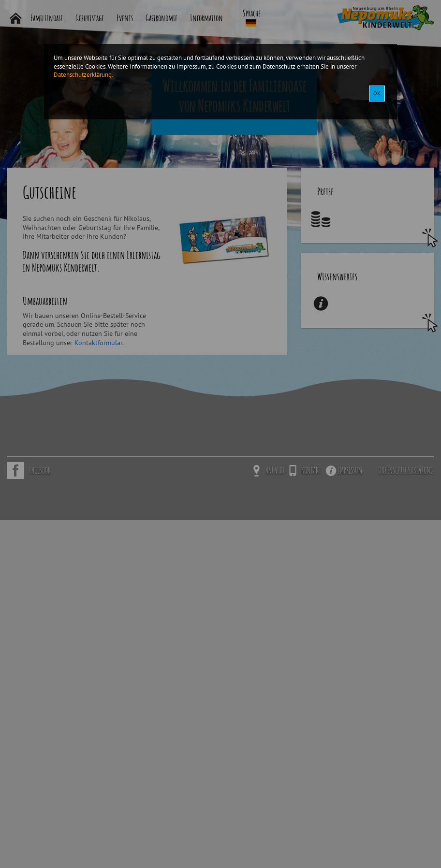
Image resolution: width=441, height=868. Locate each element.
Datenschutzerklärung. (83, 74)
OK (377, 93)
